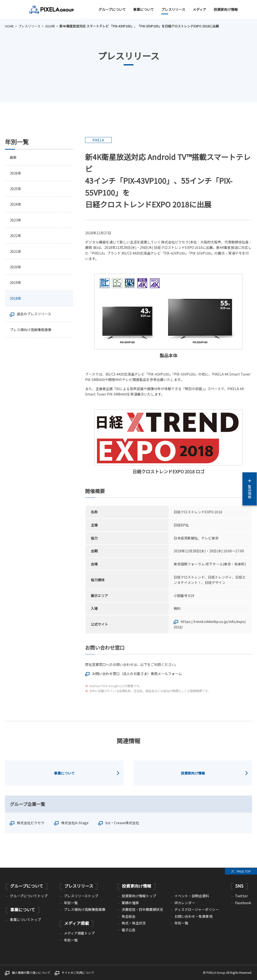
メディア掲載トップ (79, 933)
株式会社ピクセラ (31, 823)
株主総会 (128, 916)
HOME (9, 26)
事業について (144, 9)
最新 (13, 157)
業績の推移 (130, 903)
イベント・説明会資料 (192, 896)
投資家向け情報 (226, 9)
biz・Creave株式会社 (122, 823)
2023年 (16, 220)
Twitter (241, 896)
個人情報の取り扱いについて (31, 972)
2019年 (16, 283)
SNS (239, 886)
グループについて (112, 9)
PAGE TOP (244, 871)
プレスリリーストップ (81, 896)
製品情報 (250, 489)
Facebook (243, 903)
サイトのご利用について (78, 972)
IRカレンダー (185, 903)
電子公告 (128, 930)
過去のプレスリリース (34, 314)
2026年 (16, 173)
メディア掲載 (77, 923)
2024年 (16, 204)
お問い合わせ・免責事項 (193, 916)
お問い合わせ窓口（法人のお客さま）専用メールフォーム (137, 674)
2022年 (16, 236)
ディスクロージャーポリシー (197, 909)
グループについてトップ (29, 896)
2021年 (16, 251)
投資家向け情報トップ (139, 896)
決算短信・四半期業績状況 (142, 909)
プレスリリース (173, 9)
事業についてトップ (25, 920)
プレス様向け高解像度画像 (31, 330)
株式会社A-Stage (75, 823)
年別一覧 (71, 903)
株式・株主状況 (134, 923)
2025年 (16, 189)
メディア (199, 9)
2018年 (50, 26)
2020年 (16, 267)
